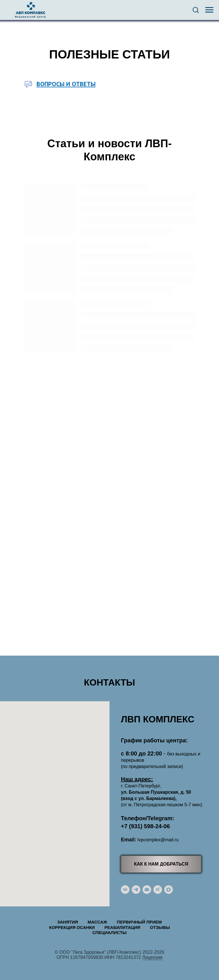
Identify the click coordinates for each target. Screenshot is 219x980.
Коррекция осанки (72, 927)
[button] (196, 10)
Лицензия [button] (152, 957)
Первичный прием (139, 922)
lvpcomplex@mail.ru (158, 840)
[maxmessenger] (169, 890)
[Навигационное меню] (209, 10)
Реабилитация (122, 927)
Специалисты (109, 932)
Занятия (68, 922)
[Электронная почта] (147, 890)
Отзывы (160, 927)
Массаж (97, 922)
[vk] (125, 890)
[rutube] (158, 890)
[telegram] (136, 890)
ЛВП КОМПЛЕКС (158, 719)
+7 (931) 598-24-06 (145, 826)
